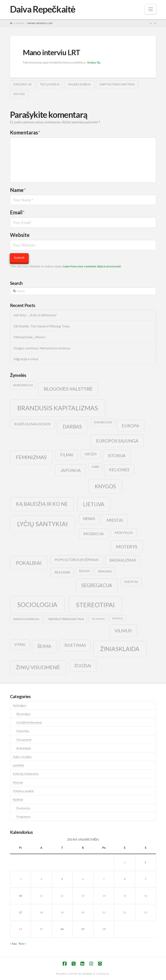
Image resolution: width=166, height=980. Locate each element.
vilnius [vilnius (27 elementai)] (123, 631)
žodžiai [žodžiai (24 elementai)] (83, 666)
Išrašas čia (94, 62)
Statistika (23, 731)
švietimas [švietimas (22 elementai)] (75, 645)
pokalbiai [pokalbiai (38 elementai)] (29, 563)
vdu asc (19, 94)
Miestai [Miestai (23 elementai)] (115, 520)
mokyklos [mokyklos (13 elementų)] (124, 533)
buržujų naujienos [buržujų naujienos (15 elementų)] (33, 424)
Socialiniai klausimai (29, 722)
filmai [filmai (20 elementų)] (67, 455)
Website (20, 235)
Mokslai (18, 782)
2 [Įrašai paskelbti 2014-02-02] (145, 862)
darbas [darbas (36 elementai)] (72, 427)
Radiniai (18, 799)
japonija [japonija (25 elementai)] (71, 470)
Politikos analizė (23, 791)
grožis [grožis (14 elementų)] (91, 454)
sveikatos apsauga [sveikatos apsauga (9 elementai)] (26, 619)
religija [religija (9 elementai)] (84, 571)
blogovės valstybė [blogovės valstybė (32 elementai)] (68, 389)
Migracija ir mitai (26, 359)
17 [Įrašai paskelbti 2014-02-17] (20, 912)
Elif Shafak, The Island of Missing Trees (42, 326)
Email (17, 212)
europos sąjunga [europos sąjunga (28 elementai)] (117, 441)
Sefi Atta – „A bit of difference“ (35, 315)
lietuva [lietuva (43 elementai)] (94, 504)
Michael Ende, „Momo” (30, 337)
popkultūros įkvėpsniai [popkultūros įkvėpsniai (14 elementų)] (77, 560)
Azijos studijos (22, 757)
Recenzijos (23, 714)
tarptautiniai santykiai (117, 84)
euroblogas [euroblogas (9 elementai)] (103, 422)
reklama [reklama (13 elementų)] (62, 572)
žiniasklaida (24, 748)
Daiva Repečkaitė (43, 9)
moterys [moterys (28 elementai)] (127, 547)
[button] (151, 9)
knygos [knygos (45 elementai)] (105, 486)
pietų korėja (50, 84)
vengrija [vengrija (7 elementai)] (117, 618)
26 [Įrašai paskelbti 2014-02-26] (62, 929)
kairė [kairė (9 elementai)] (96, 467)
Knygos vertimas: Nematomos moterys (42, 348)
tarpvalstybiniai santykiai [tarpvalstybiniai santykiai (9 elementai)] (66, 619)
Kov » (22, 943)
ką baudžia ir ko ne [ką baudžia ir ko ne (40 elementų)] (42, 504)
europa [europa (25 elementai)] (131, 426)
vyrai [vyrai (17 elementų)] (20, 645)
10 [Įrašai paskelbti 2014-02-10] (20, 896)
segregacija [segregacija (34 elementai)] (97, 585)
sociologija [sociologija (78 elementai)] (37, 605)
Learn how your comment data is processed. (92, 266)
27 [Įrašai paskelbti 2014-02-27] (83, 929)
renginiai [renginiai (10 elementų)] (105, 571)
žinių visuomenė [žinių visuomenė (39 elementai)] (38, 667)
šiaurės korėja (79, 84)
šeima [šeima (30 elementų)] (44, 646)
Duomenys (23, 808)
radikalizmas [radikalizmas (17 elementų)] (123, 560)
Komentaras (25, 132)
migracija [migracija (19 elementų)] (94, 534)
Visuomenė (24, 740)
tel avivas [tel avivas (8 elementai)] (98, 619)
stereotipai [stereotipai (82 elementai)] (95, 605)
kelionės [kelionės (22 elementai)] (119, 470)
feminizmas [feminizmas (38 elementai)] (31, 457)
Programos (24, 816)
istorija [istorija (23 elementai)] (117, 456)
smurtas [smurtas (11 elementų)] (131, 582)
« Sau (13, 943)
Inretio (87, 974)
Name (18, 190)
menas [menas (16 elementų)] (89, 519)
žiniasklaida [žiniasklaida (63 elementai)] (120, 649)
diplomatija (23, 84)
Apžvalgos (20, 705)
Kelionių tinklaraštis (26, 774)
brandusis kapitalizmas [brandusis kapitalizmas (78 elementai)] (58, 408)
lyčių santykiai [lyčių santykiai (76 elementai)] (43, 524)
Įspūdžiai (18, 765)
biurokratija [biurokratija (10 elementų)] (23, 385)
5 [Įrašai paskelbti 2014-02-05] (62, 879)
